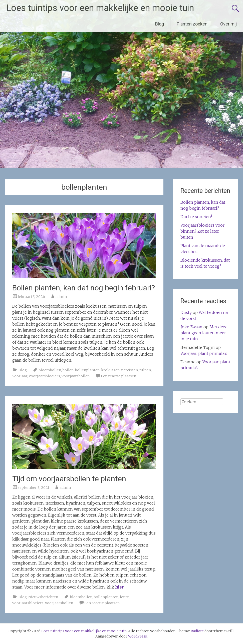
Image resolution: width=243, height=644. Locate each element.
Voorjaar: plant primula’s (204, 353)
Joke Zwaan (191, 327)
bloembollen (50, 370)
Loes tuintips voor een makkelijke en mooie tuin (100, 8)
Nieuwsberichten (43, 597)
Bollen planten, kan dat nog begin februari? (84, 288)
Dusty (186, 312)
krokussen (110, 370)
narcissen (130, 370)
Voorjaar (20, 376)
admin (61, 297)
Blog (160, 24)
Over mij (228, 24)
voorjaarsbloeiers (44, 376)
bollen (68, 370)
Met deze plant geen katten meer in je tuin (204, 333)
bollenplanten (87, 370)
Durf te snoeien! (196, 217)
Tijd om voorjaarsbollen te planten (69, 479)
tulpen (145, 370)
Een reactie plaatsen (118, 376)
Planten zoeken (192, 24)
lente (124, 597)
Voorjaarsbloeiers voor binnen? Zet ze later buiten (202, 231)
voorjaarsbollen (76, 376)
